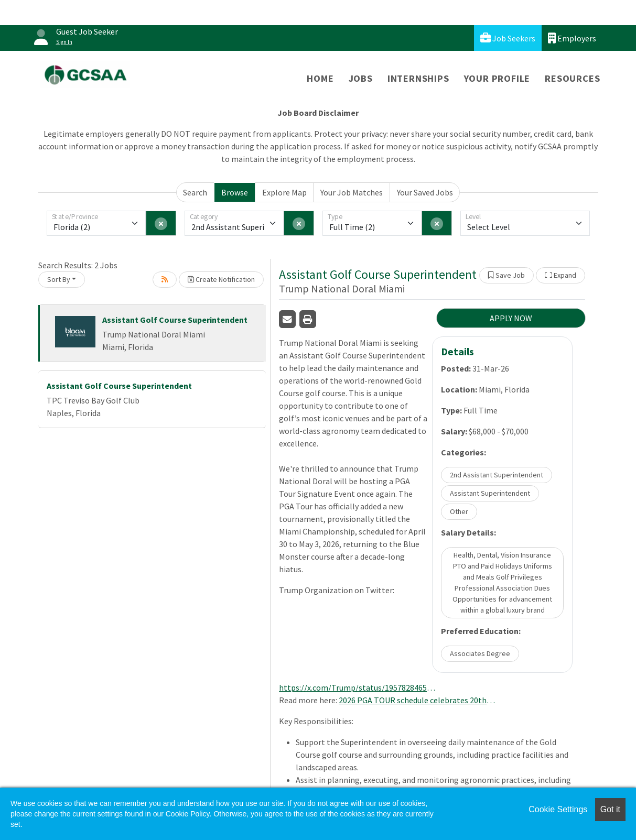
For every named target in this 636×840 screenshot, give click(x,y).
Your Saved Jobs (425, 192)
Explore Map (284, 192)
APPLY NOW (511, 318)
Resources (572, 78)
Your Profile (497, 78)
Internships (418, 78)
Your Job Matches (352, 192)
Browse (235, 192)
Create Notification (221, 279)
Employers (572, 38)
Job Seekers (508, 38)
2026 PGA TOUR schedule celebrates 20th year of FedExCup (417, 700)
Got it (610, 809)
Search (195, 192)
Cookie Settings (558, 809)
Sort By (59, 279)
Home (320, 78)
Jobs (361, 78)
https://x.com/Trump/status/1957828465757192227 (358, 688)
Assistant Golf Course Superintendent (175, 320)
